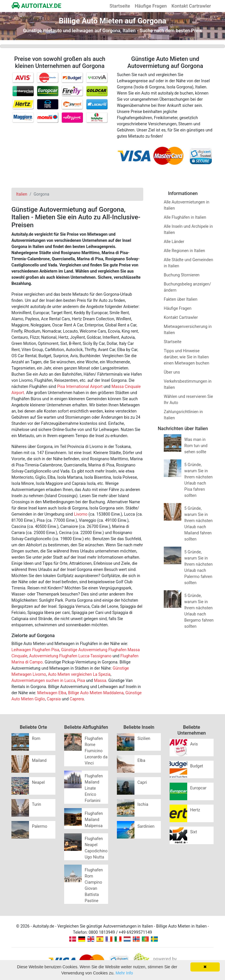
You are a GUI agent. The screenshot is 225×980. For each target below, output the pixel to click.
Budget (197, 766)
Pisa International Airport (80, 386)
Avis (194, 744)
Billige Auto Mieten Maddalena (96, 693)
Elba (141, 760)
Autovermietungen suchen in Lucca (43, 680)
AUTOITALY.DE (36, 6)
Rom (36, 738)
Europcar (198, 788)
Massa (100, 680)
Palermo (40, 826)
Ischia (143, 804)
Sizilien (144, 738)
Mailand (39, 760)
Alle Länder (174, 242)
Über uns (172, 372)
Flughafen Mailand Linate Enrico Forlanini (94, 788)
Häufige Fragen (151, 6)
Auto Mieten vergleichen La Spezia (79, 674)
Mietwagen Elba (52, 693)
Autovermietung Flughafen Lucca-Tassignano (70, 656)
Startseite (120, 6)
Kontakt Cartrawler (191, 6)
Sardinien (146, 826)
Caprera (77, 699)
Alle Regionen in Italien (184, 251)
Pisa (81, 680)
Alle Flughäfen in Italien (185, 217)
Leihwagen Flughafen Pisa (35, 650)
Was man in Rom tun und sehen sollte (196, 446)
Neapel (38, 782)
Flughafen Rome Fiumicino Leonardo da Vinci (96, 751)
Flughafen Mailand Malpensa (94, 820)
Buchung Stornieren (182, 275)
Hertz (195, 810)
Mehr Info (124, 973)
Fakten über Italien (181, 299)
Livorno (81, 514)
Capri (142, 782)
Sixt (194, 832)
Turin (36, 804)
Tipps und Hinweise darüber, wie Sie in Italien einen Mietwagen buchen (186, 357)
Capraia (54, 699)
